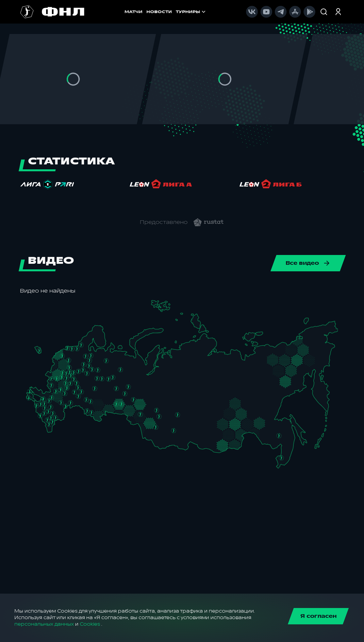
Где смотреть (204, 12)
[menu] (228, 12)
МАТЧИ (102, 12)
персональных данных (44, 624)
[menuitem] (204, 12)
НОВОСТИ (128, 12)
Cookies (90, 624)
